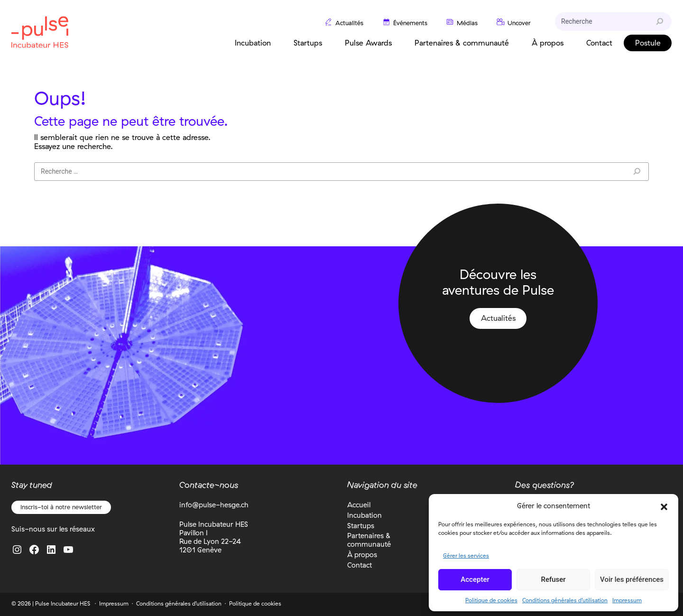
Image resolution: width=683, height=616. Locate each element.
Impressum (627, 600)
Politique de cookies (491, 600)
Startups (361, 526)
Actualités (498, 318)
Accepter (475, 579)
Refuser (553, 579)
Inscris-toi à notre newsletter (61, 507)
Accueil (359, 505)
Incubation (365, 515)
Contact (360, 565)
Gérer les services (466, 555)
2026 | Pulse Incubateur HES (54, 603)
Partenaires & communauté (369, 540)
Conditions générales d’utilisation (565, 600)
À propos (362, 555)
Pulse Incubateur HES (40, 32)
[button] (664, 506)
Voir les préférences (632, 579)
